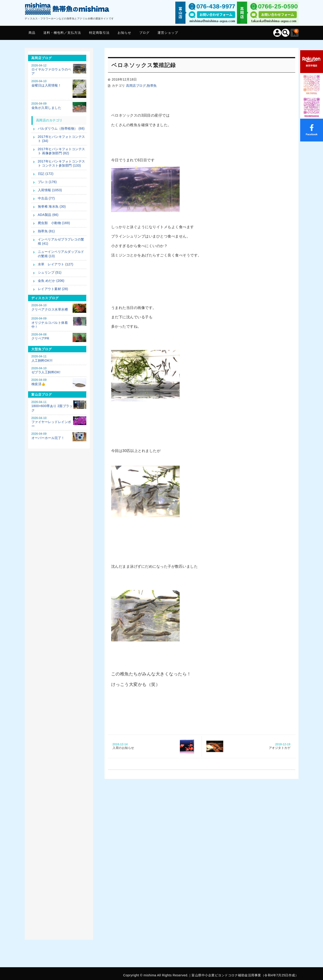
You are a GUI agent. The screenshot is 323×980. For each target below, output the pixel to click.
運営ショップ (168, 33)
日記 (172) (46, 174)
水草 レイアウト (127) (56, 264)
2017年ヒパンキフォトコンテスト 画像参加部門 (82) (62, 151)
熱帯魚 (152, 86)
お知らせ (124, 33)
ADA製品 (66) (48, 215)
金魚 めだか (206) (51, 281)
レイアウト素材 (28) (53, 289)
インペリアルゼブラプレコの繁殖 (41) (61, 241)
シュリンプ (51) (50, 272)
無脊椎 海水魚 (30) (52, 206)
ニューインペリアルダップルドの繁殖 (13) (61, 254)
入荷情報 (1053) (50, 190)
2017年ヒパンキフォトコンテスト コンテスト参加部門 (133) (62, 163)
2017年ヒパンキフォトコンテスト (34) (62, 139)
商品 (32, 33)
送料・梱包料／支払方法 (62, 33)
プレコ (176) (47, 182)
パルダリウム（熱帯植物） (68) (61, 128)
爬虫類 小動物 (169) (54, 223)
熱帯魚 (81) (46, 231)
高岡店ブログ (136, 86)
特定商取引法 (99, 33)
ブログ (144, 33)
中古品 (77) (46, 198)
